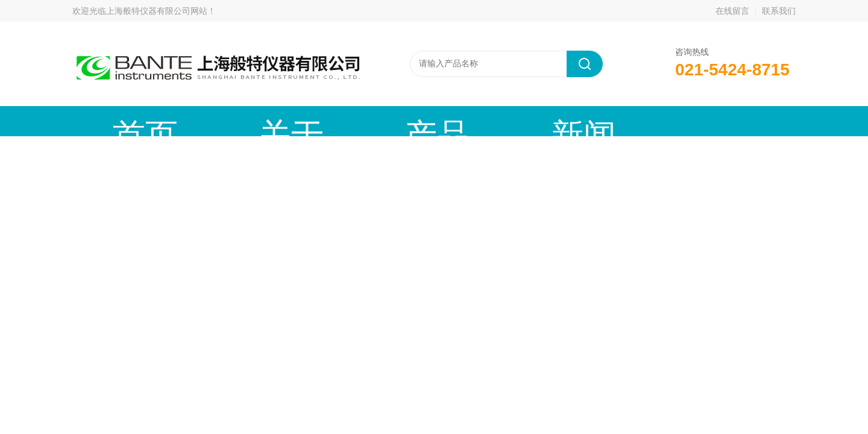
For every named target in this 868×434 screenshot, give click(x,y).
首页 (118, 121)
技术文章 (479, 121)
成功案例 (570, 121)
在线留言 (732, 11)
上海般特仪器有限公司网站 (157, 11)
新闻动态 (389, 121)
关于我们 (208, 121)
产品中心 (298, 121)
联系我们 (779, 11)
